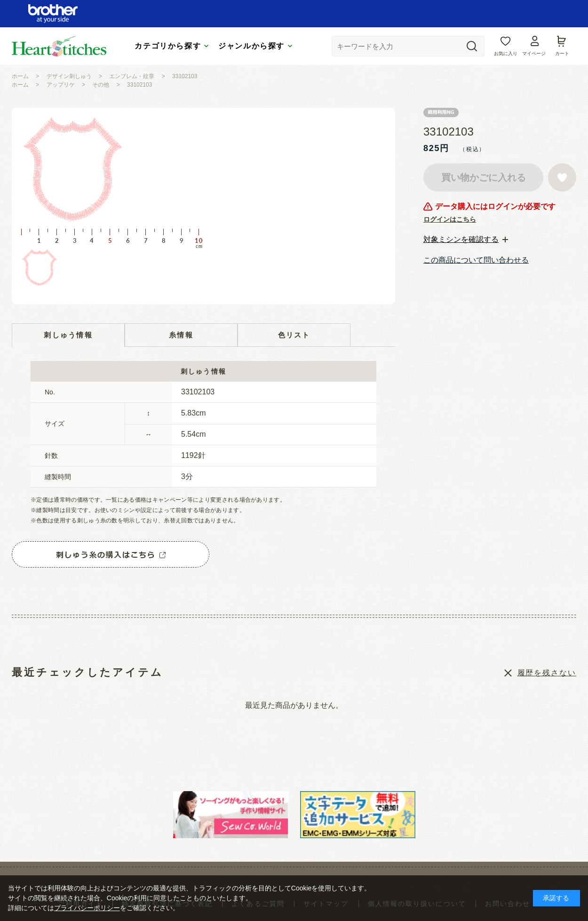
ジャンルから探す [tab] (251, 46)
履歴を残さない (547, 673)
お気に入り (506, 53)
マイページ (534, 53)
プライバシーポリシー (87, 908)
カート (562, 53)
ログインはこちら (450, 219)
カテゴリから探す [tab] (168, 46)
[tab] (466, 240)
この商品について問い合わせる (476, 260)
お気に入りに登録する (562, 177)
